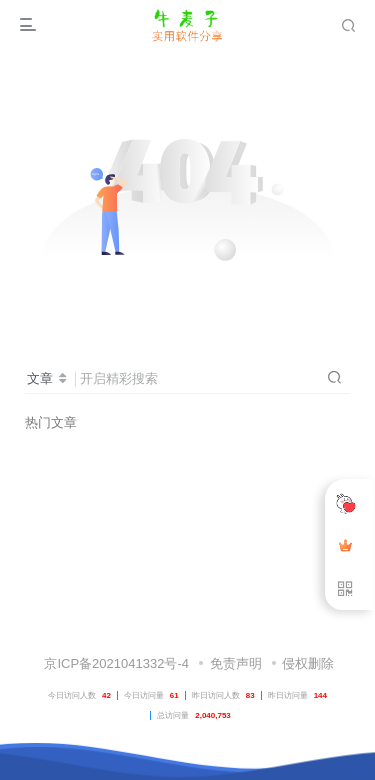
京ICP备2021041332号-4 (115, 663)
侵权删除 (308, 663)
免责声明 (236, 663)
